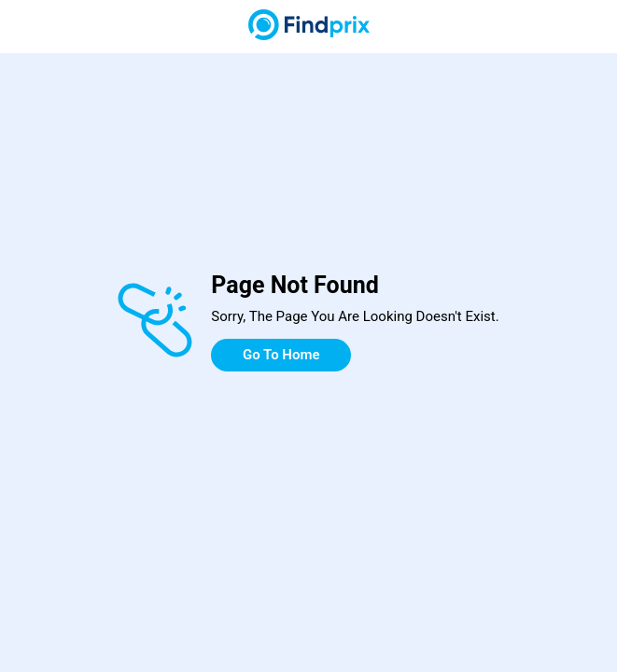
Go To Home (281, 355)
